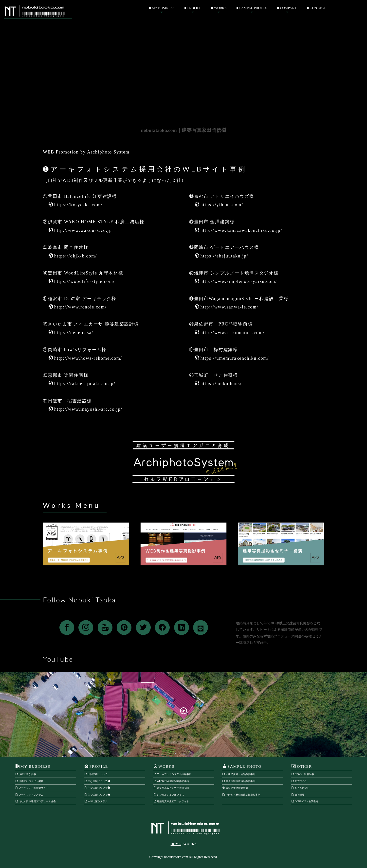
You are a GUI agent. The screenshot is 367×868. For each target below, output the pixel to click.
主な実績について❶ (97, 781)
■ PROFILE (193, 8)
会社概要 (298, 795)
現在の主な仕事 (26, 774)
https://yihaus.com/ (219, 205)
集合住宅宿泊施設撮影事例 (239, 781)
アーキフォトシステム (29, 795)
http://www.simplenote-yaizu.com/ (236, 281)
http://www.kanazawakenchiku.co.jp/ (239, 230)
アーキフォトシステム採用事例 (173, 774)
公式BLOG (299, 781)
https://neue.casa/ (71, 333)
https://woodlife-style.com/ (82, 281)
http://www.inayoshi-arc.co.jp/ (85, 409)
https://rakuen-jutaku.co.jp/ (82, 384)
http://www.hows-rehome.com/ (85, 358)
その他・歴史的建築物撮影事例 (241, 795)
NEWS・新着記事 (303, 774)
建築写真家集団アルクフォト (171, 801)
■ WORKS (219, 8)
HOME (176, 844)
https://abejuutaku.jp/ (222, 256)
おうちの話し (301, 788)
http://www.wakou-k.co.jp (80, 230)
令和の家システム (96, 801)
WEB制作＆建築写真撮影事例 (172, 781)
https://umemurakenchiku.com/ (232, 358)
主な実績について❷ (97, 788)
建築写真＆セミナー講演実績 (171, 788)
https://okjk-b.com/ (73, 256)
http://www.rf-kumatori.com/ (230, 333)
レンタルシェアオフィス (169, 795)
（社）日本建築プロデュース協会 (36, 801)
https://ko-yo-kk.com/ (76, 205)
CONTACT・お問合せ (305, 801)
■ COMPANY (287, 8)
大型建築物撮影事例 (235, 788)
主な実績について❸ (97, 795)
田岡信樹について (96, 774)
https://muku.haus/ (218, 384)
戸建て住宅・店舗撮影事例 (239, 774)
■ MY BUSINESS (162, 8)
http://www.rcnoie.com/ (78, 307)
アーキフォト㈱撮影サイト (32, 788)
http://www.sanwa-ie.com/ (227, 307)
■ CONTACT (316, 8)
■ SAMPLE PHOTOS (252, 8)
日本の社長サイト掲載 (29, 781)
